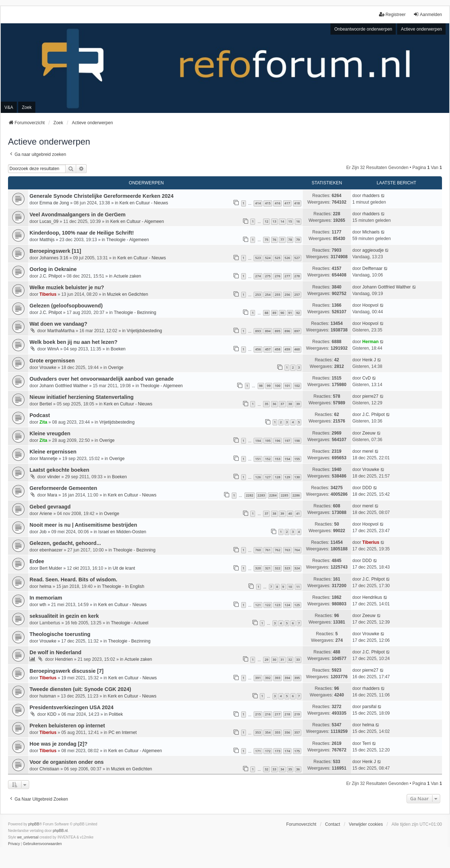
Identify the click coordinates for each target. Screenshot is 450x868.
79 (298, 239)
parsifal (369, 707)
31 (282, 659)
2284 (273, 495)
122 (268, 605)
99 (269, 386)
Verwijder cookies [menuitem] (366, 824)
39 (298, 404)
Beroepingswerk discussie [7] (66, 671)
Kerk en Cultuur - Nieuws (144, 203)
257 (297, 294)
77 (282, 239)
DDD (367, 488)
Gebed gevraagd (50, 507)
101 (287, 386)
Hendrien (64, 659)
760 (258, 550)
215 (258, 714)
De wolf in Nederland (55, 652)
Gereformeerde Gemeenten (63, 488)
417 (287, 203)
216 (268, 714)
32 (290, 659)
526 (287, 258)
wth (43, 605)
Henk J (369, 360)
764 (297, 550)
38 (290, 404)
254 (268, 294)
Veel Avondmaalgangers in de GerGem (78, 215)
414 (258, 203)
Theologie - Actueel (130, 623)
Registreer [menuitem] (392, 14)
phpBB (34, 824)
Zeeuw (369, 433)
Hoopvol (370, 305)
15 (290, 221)
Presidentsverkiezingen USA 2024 (72, 707)
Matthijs (47, 240)
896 (287, 331)
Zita (43, 422)
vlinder (54, 477)
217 (277, 714)
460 (297, 349)
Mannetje (48, 459)
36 (274, 404)
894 (268, 331)
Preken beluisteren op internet (67, 726)
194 (258, 441)
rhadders (371, 196)
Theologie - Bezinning (135, 313)
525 (277, 258)
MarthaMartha (61, 331)
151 (258, 459)
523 (258, 258)
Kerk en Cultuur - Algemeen (137, 221)
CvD (366, 378)
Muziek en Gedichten (128, 294)
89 (274, 313)
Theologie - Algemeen (128, 240)
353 (258, 732)
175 (297, 751)
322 (277, 568)
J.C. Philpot (50, 276)
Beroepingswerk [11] (55, 251)
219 (297, 714)
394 (287, 678)
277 (287, 276)
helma (45, 586)
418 (297, 203)
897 (297, 331)
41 (298, 513)
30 (274, 659)
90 (282, 313)
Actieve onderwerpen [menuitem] (421, 29)
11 (298, 587)
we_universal (28, 837)
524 (268, 258)
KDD (52, 714)
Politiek (116, 714)
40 (290, 513)
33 (298, 659)
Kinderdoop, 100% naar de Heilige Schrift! (82, 233)
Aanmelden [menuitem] (428, 14)
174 (287, 751)
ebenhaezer (51, 550)
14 (282, 221)
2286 (296, 495)
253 (258, 294)
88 (266, 313)
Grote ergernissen (52, 361)
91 (290, 313)
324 (297, 568)
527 (297, 258)
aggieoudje (373, 250)
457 (268, 349)
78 (290, 239)
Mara (52, 495)
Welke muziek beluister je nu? (67, 287)
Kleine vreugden (50, 433)
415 (268, 203)
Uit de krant (124, 568)
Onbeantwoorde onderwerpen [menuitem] (363, 29)
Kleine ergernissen (53, 452)
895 (277, 331)
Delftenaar (372, 268)
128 (277, 477)
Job (43, 532)
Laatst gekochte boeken (59, 470)
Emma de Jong (54, 203)
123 (277, 605)
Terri (366, 743)
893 (258, 331)
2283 (261, 495)
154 (287, 459)
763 (287, 550)
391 (258, 678)
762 (277, 550)
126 (258, 477)
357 (297, 732)
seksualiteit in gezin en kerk (64, 616)
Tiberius (48, 294)
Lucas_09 (49, 221)
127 (268, 477)
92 (298, 313)
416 (277, 203)
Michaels (371, 232)
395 (297, 678)
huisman (48, 696)
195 (268, 441)
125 (297, 605)
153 (277, 459)
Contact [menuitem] (332, 824)
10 (290, 587)
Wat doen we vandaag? (58, 324)
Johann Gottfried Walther (386, 287)
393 (277, 678)
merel (368, 451)
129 (287, 477)
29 (266, 659)
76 (274, 239)
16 (298, 221)
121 (258, 605)
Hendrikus (372, 597)
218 (287, 714)
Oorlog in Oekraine (53, 269)
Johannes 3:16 (54, 258)
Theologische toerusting (60, 634)
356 (287, 732)
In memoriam (46, 598)
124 (287, 605)
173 (277, 751)
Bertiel (46, 404)
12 (266, 221)
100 (277, 386)
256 (287, 294)
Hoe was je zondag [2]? (58, 744)
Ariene (46, 514)
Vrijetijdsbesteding (144, 331)
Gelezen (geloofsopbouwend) (66, 306)
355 (277, 732)
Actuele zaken (127, 276)
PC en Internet (123, 733)
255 (277, 294)
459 (287, 349)
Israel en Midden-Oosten (122, 532)
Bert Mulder (51, 568)
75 (266, 239)
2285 (284, 495)
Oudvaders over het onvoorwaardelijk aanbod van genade (102, 379)
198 (297, 441)
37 (282, 404)
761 (268, 550)
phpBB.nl (60, 831)
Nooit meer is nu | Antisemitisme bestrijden (83, 525)
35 (266, 404)
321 (268, 568)
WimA (53, 349)
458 (277, 349)
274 (258, 276)
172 (268, 751)
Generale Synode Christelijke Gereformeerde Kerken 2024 (101, 196)
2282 (250, 495)
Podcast (40, 415)
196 (277, 441)
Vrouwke (48, 368)
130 (297, 477)
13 (274, 221)
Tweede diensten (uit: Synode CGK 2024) (80, 689)
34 (282, 769)
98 (261, 386)
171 (258, 751)
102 (297, 386)
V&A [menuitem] (9, 107)
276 (277, 276)
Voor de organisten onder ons (67, 762)
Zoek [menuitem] (27, 107)
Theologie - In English (123, 586)
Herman (370, 342)
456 (258, 349)
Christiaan (49, 769)
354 (268, 732)
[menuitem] (14, 844)
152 (268, 459)
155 (297, 459)
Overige (116, 368)
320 (258, 568)
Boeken (118, 349)
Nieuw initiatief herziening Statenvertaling (81, 397)
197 (287, 441)
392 (268, 678)
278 (297, 276)
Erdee (37, 561)
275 (268, 276)
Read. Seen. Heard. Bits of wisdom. (73, 580)
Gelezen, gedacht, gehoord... (65, 543)
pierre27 (370, 396)
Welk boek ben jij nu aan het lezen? (73, 342)
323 (287, 568)
